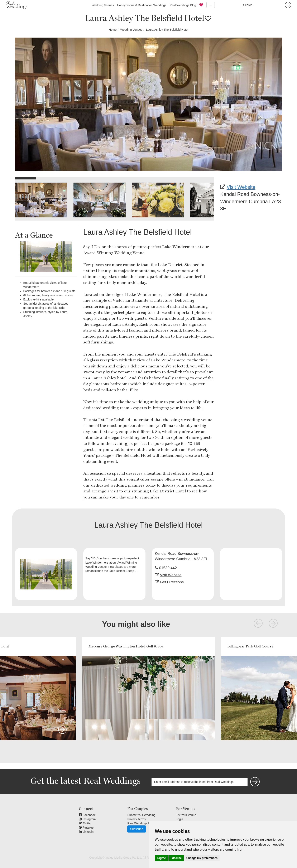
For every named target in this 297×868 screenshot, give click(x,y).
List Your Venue (186, 815)
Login (179, 819)
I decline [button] (176, 858)
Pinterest (87, 828)
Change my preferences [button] (202, 858)
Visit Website (241, 187)
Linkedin (86, 832)
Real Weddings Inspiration (144, 823)
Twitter (85, 823)
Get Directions (172, 582)
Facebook (87, 815)
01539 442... (169, 568)
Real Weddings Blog (183, 5)
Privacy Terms (136, 819)
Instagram (87, 819)
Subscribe (136, 829)
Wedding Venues (103, 5)
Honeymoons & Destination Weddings (142, 5)
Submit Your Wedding (141, 815)
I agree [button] (161, 858)
